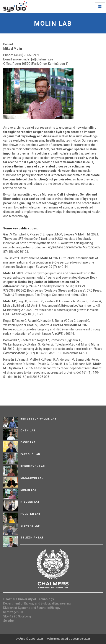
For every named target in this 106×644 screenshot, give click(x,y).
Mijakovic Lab (32, 478)
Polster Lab (30, 514)
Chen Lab (28, 431)
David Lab (28, 442)
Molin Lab (29, 490)
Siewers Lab (30, 526)
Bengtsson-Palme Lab (38, 419)
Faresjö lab (30, 454)
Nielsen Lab (30, 502)
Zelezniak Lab (32, 538)
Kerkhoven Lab (33, 466)
